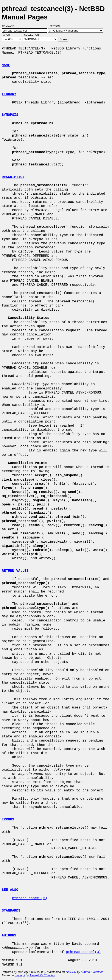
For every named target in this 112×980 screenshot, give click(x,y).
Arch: (9, 35)
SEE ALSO (10, 890)
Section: (56, 26)
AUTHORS (9, 936)
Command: (10, 26)
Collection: (32, 35)
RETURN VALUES (15, 571)
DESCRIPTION (13, 177)
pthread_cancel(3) (30, 898)
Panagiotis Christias (42, 975)
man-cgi (20, 975)
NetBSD (71, 972)
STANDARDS (11, 911)
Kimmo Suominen (92, 972)
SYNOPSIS (10, 115)
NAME (6, 65)
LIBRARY (9, 94)
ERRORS (8, 820)
